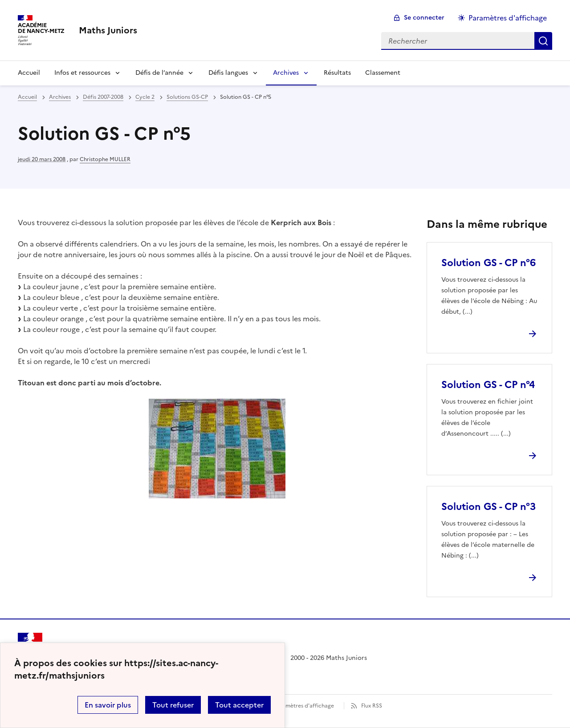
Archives (286, 73)
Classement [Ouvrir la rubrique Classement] (383, 73)
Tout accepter (239, 705)
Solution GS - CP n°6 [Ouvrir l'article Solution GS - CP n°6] (489, 263)
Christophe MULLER (105, 159)
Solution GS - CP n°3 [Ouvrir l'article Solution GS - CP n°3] (489, 507)
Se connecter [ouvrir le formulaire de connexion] (424, 18)
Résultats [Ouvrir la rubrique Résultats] (337, 73)
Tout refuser (173, 705)
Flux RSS (372, 706)
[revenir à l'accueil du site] (108, 30)
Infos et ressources (82, 73)
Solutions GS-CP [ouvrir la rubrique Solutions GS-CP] (187, 97)
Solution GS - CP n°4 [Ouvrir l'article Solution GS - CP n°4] (488, 385)
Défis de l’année (159, 73)
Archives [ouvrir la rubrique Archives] (60, 97)
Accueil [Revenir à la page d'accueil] (29, 73)
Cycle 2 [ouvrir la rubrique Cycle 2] (145, 97)
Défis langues (228, 73)
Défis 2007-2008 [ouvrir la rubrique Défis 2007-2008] (103, 97)
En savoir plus (108, 705)
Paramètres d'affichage (304, 706)
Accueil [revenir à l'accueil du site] (27, 97)
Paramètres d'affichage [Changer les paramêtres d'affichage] (508, 18)
